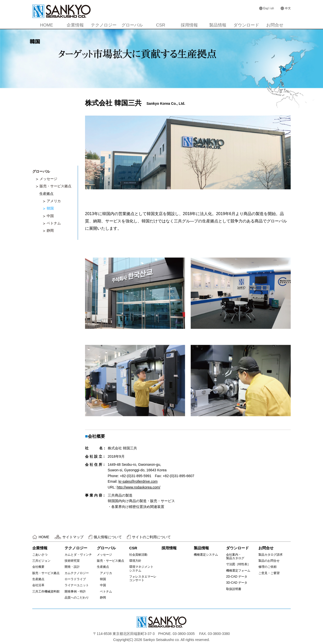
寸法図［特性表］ (238, 564)
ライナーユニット (77, 585)
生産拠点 (38, 579)
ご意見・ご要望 (269, 573)
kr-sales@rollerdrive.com (138, 481)
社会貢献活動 (138, 555)
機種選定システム (206, 555)
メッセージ (48, 179)
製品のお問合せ (269, 561)
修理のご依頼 (267, 567)
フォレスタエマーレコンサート (143, 578)
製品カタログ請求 (271, 555)
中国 (50, 216)
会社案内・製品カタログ (235, 556)
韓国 (50, 208)
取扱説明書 (234, 589)
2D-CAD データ (237, 577)
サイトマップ (73, 537)
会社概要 (38, 567)
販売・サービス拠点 (56, 186)
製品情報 (218, 25)
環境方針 (135, 561)
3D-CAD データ (237, 583)
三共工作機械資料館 (46, 591)
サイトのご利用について (151, 537)
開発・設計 (72, 567)
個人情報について (108, 537)
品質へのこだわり (77, 598)
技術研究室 (72, 561)
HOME (47, 25)
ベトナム (54, 223)
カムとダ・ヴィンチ (78, 555)
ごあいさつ (40, 555)
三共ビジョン (41, 561)
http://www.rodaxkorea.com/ (138, 487)
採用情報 (189, 25)
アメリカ (54, 201)
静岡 (50, 230)
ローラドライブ (75, 579)
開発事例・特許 (75, 591)
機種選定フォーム (238, 571)
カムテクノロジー (77, 573)
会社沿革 (38, 585)
